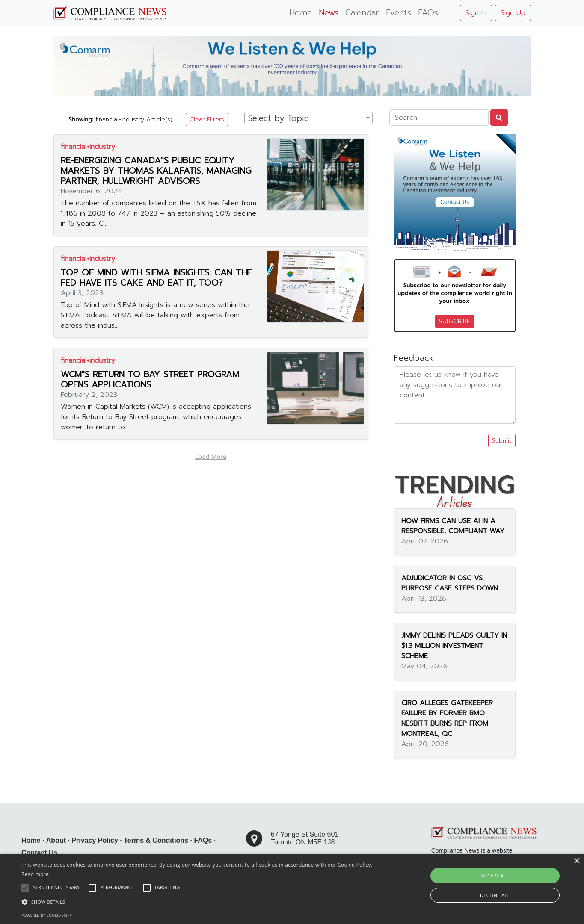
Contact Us (39, 853)
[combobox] (308, 118)
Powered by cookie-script (48, 915)
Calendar (362, 13)
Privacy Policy (95, 840)
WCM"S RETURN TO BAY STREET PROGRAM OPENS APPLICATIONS (150, 379)
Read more (35, 874)
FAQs (428, 13)
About (56, 840)
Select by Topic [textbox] (278, 118)
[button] (197, 902)
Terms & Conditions (156, 840)
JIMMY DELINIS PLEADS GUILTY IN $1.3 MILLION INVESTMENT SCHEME (454, 646)
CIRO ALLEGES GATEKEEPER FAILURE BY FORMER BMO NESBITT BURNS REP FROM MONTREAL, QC (447, 718)
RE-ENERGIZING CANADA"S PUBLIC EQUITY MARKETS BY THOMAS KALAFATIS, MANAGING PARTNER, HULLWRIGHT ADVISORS (156, 171)
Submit (502, 441)
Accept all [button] (495, 875)
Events (399, 13)
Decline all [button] (495, 895)
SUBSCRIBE (455, 321)
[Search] (439, 118)
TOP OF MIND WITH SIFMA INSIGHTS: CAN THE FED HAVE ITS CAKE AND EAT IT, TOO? (156, 277)
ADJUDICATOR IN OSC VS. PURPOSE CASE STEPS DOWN (450, 583)
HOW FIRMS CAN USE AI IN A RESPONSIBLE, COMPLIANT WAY (453, 526)
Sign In (476, 13)
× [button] (577, 861)
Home (301, 13)
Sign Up (513, 13)
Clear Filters (207, 120)
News (329, 13)
